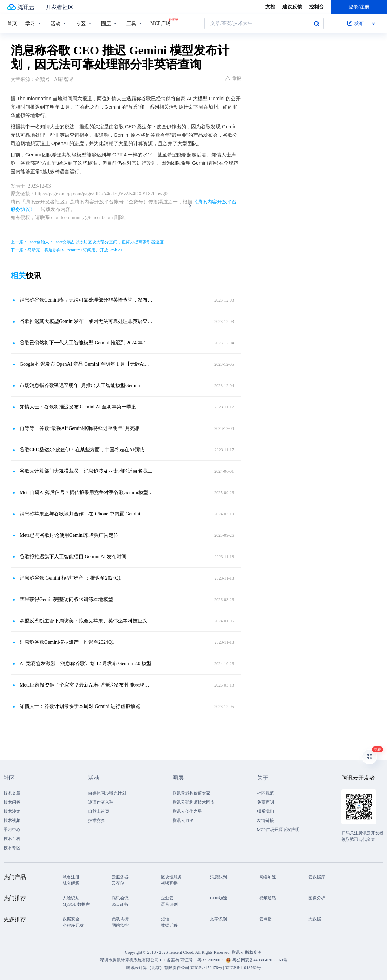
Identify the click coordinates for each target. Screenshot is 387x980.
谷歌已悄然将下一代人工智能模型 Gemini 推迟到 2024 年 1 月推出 (86, 343)
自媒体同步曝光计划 (107, 793)
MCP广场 (160, 23)
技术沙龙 (12, 811)
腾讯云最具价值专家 (191, 793)
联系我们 (265, 811)
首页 (12, 23)
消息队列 (218, 877)
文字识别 (218, 919)
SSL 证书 (120, 904)
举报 (233, 79)
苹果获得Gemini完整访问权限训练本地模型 (66, 599)
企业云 (167, 898)
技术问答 (12, 802)
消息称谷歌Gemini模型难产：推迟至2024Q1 (67, 642)
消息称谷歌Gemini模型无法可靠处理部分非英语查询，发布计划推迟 (86, 300)
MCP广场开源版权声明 (278, 830)
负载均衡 (120, 919)
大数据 (315, 919)
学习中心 (12, 830)
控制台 (316, 7)
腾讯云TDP (183, 820)
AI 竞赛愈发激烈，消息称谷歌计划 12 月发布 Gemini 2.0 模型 (86, 664)
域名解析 (71, 883)
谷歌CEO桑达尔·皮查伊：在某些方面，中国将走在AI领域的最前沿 (86, 450)
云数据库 (317, 877)
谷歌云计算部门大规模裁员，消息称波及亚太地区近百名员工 (86, 471)
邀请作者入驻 (101, 802)
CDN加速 (219, 898)
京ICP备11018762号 (243, 968)
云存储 (118, 883)
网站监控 (120, 925)
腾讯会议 (120, 898)
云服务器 (120, 877)
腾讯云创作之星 (187, 811)
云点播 (265, 919)
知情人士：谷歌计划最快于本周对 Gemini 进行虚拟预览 (80, 706)
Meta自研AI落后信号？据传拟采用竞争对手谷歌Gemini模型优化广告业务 (86, 492)
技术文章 (12, 793)
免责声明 (265, 802)
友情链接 (265, 820)
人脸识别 (71, 898)
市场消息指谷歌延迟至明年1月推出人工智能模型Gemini (80, 386)
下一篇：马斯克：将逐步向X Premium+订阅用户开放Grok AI (66, 250)
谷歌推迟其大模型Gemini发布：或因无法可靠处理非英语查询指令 (86, 321)
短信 (165, 919)
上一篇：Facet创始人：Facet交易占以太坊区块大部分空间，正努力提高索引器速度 (87, 242)
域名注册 (71, 877)
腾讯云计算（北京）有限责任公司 (158, 968)
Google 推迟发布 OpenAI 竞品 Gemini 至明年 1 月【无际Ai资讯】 (86, 364)
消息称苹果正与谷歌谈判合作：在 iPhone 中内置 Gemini (80, 514)
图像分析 (317, 898)
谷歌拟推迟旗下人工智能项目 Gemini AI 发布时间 (73, 557)
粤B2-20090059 (212, 960)
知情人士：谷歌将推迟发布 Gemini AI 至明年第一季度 (78, 407)
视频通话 (268, 898)
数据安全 (71, 919)
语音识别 (169, 904)
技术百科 (12, 839)
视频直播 (169, 883)
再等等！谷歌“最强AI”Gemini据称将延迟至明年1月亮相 (80, 428)
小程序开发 (73, 925)
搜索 (316, 23)
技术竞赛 (97, 820)
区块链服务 (171, 877)
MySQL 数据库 (76, 904)
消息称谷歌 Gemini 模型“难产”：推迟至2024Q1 (70, 578)
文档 (270, 7)
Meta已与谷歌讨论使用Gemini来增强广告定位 (69, 535)
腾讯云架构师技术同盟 (193, 802)
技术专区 (12, 848)
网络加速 (268, 877)
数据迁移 (169, 925)
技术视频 (12, 820)
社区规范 (265, 793)
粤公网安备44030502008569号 (260, 960)
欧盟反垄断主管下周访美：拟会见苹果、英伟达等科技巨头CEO (86, 621)
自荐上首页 (99, 811)
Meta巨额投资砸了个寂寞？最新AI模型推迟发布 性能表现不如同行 (86, 685)
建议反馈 (292, 7)
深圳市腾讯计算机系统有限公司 (129, 960)
